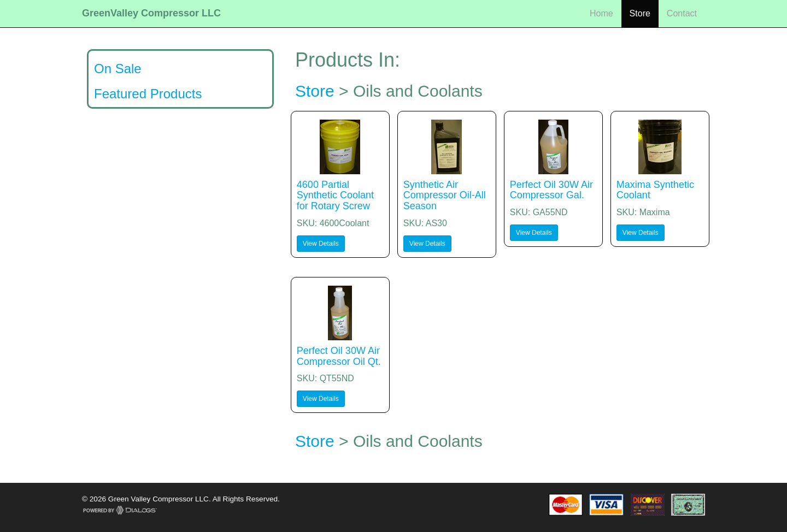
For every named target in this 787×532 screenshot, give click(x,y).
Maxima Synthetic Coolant (655, 190)
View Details (321, 244)
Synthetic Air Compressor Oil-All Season (445, 196)
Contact (682, 13)
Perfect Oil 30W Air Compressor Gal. (551, 190)
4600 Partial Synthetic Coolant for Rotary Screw (335, 196)
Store (640, 13)
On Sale (118, 69)
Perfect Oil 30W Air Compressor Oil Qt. (339, 356)
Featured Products (148, 94)
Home (601, 13)
